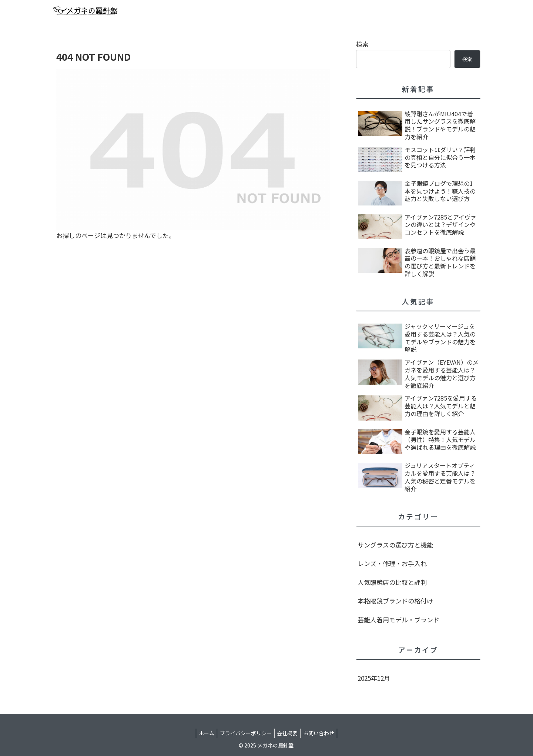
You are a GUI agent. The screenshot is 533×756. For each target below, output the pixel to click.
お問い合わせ (322, 733)
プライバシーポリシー (245, 733)
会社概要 (289, 733)
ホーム (203, 733)
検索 (362, 44)
